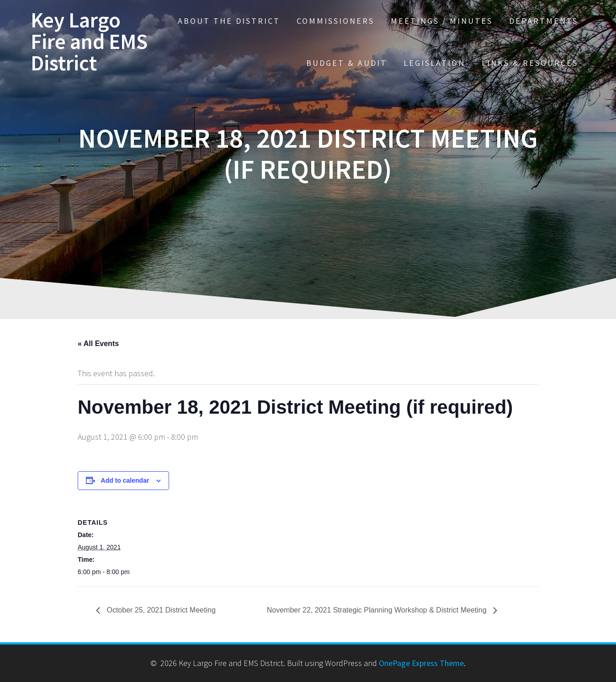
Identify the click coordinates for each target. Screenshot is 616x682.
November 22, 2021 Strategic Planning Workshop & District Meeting (378, 610)
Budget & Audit (347, 63)
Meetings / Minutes (442, 21)
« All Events (98, 344)
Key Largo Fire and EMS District (89, 42)
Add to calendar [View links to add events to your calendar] (125, 480)
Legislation (434, 63)
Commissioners (335, 21)
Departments (544, 21)
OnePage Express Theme (421, 663)
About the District (229, 21)
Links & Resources (530, 63)
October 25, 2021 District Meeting (160, 610)
